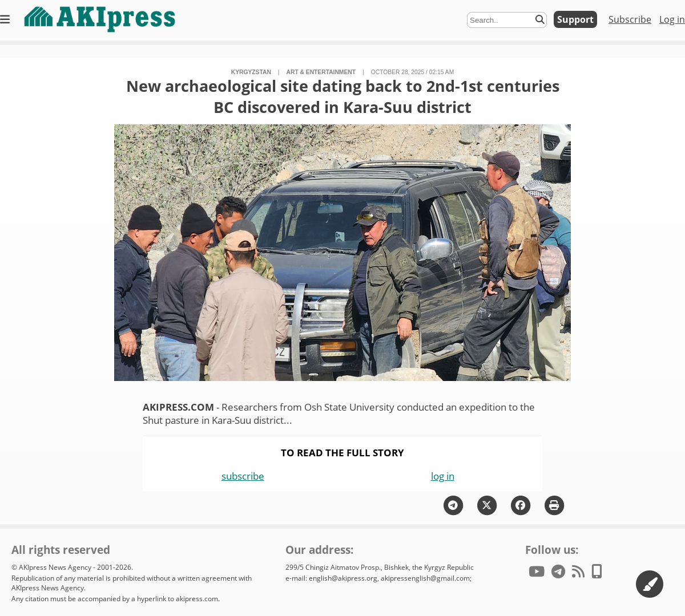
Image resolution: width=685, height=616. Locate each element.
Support (575, 19)
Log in (672, 19)
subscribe (243, 476)
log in (443, 476)
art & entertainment (321, 72)
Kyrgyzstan (251, 72)
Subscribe (630, 19)
